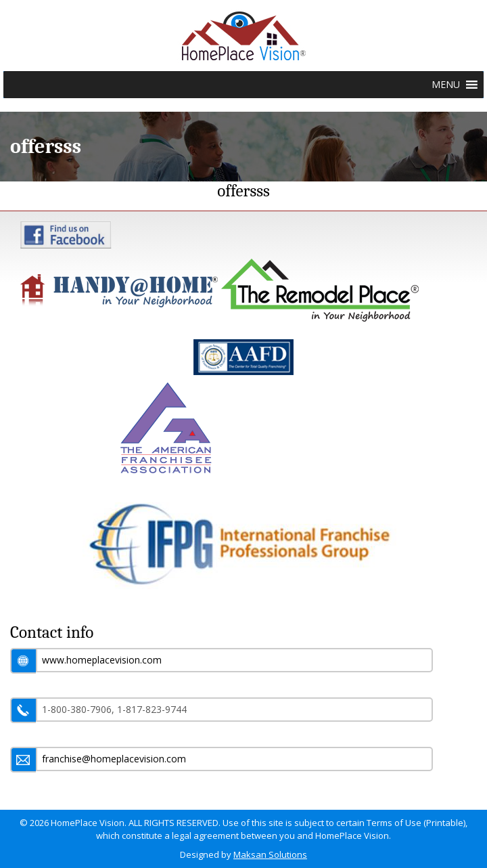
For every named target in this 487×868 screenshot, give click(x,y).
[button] (446, 85)
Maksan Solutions (270, 854)
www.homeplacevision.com (102, 660)
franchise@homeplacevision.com (114, 759)
